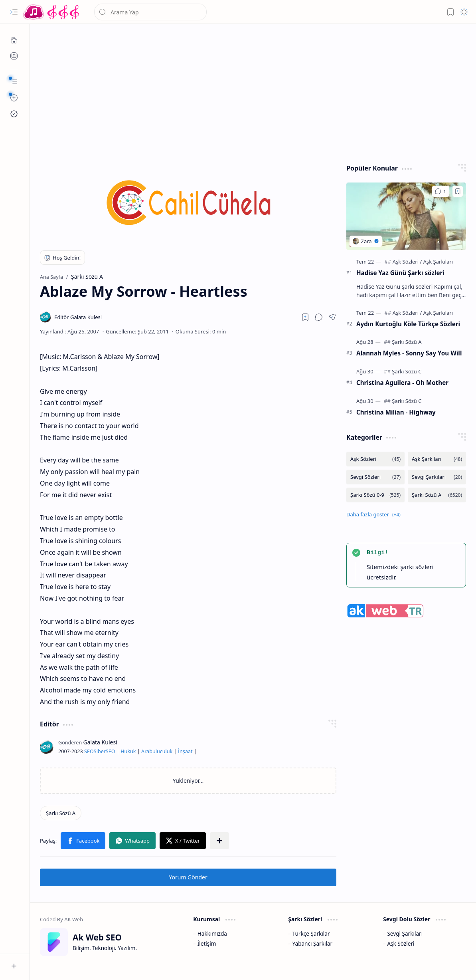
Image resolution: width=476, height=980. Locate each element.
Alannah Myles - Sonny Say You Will (409, 353)
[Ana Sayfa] (14, 40)
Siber (100, 751)
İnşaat (185, 751)
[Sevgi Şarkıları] (437, 477)
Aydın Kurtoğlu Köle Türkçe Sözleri (408, 324)
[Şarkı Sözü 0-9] (375, 495)
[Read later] (305, 317)
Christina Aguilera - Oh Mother (402, 383)
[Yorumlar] (441, 191)
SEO (89, 751)
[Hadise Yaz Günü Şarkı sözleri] (406, 216)
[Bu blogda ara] (150, 12)
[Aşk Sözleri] (407, 262)
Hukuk (128, 751)
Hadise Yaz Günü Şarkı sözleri (400, 273)
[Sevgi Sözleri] (375, 477)
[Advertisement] (253, 92)
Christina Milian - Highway (396, 412)
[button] (14, 12)
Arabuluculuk (157, 751)
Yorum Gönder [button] (188, 877)
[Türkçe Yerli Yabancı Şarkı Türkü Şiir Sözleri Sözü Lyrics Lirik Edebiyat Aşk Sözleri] (52, 12)
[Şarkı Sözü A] (61, 813)
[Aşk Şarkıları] (438, 262)
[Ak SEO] (14, 56)
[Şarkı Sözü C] (407, 371)
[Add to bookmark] (458, 191)
